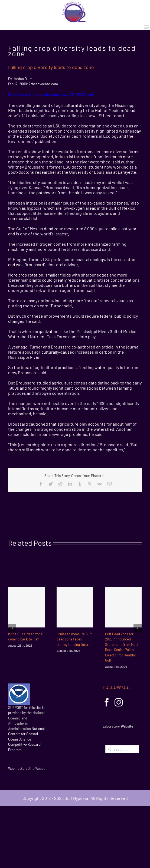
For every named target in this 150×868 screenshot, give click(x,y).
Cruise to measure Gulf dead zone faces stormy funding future (74, 639)
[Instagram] (119, 702)
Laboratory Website (118, 726)
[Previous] (12, 628)
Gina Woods (36, 768)
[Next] (138, 628)
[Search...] (122, 749)
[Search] (109, 749)
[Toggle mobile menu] (147, 27)
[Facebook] (107, 702)
